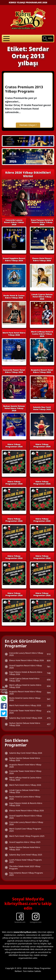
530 (49, 706)
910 (49, 654)
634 (49, 686)
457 (49, 724)
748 (49, 673)
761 (49, 667)
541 (49, 699)
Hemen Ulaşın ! (28, 125)
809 (49, 661)
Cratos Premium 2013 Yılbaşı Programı (24, 89)
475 (49, 718)
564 (49, 693)
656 (49, 680)
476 (49, 712)
